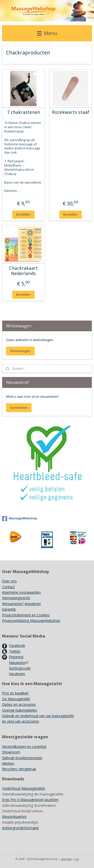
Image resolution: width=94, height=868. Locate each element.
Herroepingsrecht (16, 598)
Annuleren (33, 604)
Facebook (17, 645)
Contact (8, 587)
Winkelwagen (20, 351)
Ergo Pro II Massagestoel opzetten (30, 800)
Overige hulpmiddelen (20, 710)
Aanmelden (19, 408)
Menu (47, 33)
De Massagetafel (16, 699)
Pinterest (16, 657)
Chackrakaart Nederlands (23, 271)
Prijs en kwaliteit (15, 693)
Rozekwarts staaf (71, 113)
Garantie (9, 609)
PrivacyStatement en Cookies (26, 615)
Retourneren (12, 604)
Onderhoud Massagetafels (24, 788)
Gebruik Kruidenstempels (22, 758)
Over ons (9, 581)
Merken (8, 763)
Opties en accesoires (19, 704)
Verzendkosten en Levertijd (24, 746)
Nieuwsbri (17, 663)
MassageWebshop (20, 519)
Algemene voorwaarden (21, 592)
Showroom (11, 752)
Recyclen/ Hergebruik (19, 769)
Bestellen (23, 214)
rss (77, 859)
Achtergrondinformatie (20, 828)
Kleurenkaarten (14, 816)
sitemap (66, 859)
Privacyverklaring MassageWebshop (31, 621)
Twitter (15, 651)
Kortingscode (20, 668)
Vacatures (17, 674)
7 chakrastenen (24, 113)
